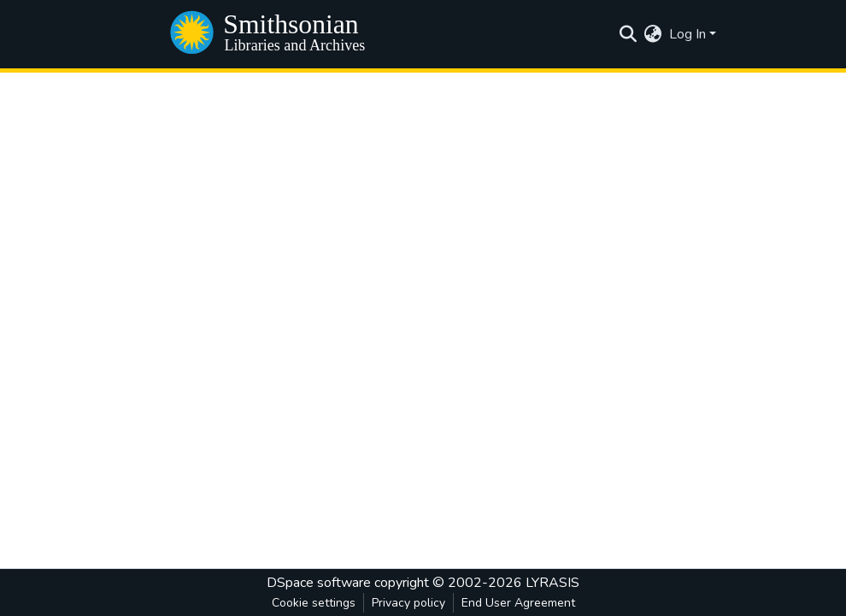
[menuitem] (653, 34)
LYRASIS (552, 583)
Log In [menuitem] (687, 34)
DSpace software (319, 583)
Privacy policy (408, 603)
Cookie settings (314, 603)
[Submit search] (629, 34)
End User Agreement (518, 603)
